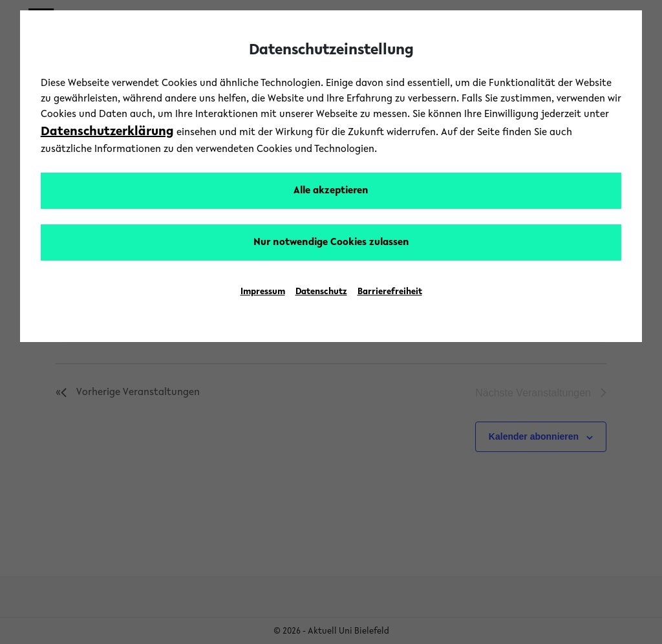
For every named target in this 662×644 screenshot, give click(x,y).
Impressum (263, 292)
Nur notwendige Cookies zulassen (331, 242)
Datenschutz (321, 292)
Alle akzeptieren (331, 191)
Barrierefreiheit (390, 292)
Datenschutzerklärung (107, 132)
